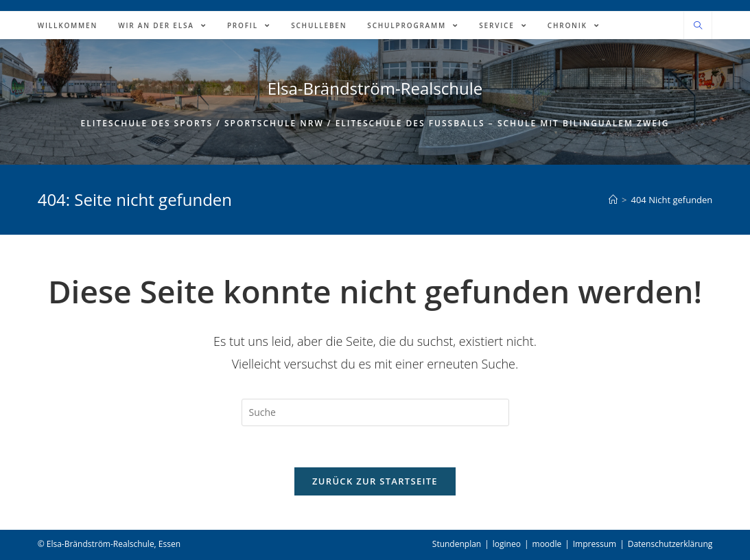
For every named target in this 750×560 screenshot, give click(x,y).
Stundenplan (457, 544)
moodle (547, 544)
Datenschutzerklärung (670, 544)
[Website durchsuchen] (698, 26)
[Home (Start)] (613, 200)
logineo (507, 544)
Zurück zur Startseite (375, 481)
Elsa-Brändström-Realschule (375, 88)
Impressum (595, 544)
